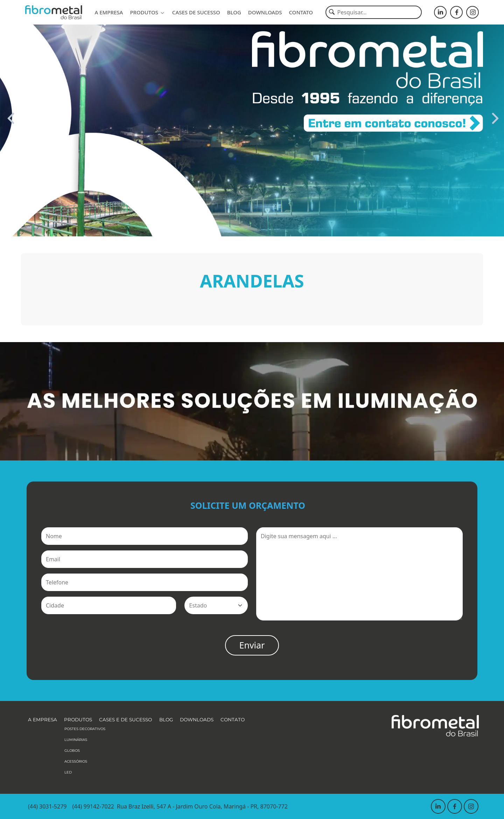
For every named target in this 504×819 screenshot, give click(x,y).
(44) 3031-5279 (47, 806)
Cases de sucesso (196, 12)
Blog (234, 12)
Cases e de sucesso (125, 720)
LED (68, 772)
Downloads (265, 12)
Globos (72, 751)
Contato (301, 12)
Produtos (147, 12)
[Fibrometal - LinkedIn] (440, 12)
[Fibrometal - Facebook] (456, 12)
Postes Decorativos (85, 729)
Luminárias (76, 740)
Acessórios (76, 761)
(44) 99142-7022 (93, 806)
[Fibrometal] (54, 12)
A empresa (109, 12)
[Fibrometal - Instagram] (472, 12)
